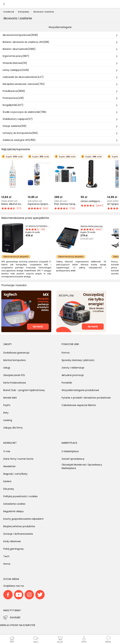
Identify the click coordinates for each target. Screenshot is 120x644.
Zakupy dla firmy (13, 428)
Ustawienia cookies (14, 504)
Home (7, 564)
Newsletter (9, 466)
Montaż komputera (14, 360)
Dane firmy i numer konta (18, 459)
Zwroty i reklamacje (73, 368)
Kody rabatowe (12, 541)
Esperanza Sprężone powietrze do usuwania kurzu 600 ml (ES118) (39, 204)
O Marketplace (70, 451)
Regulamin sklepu (13, 511)
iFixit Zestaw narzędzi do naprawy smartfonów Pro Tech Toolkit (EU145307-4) (65, 204)
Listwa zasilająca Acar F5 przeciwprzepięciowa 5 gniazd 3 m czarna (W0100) (92, 201)
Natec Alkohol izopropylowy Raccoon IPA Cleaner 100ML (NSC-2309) (13, 204)
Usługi (7, 368)
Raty (6, 413)
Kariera (7, 481)
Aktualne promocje (73, 375)
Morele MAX (10, 398)
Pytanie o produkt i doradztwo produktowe (86, 398)
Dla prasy (9, 489)
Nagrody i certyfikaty (15, 474)
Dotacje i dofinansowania (18, 534)
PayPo (7, 405)
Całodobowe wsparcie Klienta (79, 405)
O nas (7, 451)
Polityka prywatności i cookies (20, 496)
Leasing (8, 420)
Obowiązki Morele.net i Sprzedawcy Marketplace (82, 466)
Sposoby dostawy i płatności (78, 360)
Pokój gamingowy (13, 549)
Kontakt (15, 617)
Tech (6, 556)
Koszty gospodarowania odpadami (23, 519)
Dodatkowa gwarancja (16, 353)
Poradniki (67, 383)
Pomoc (66, 353)
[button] (108, 639)
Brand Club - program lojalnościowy (24, 390)
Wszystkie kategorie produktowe (80, 390)
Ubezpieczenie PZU (14, 375)
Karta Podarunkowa (15, 383)
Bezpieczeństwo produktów (19, 526)
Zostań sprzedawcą (73, 459)
